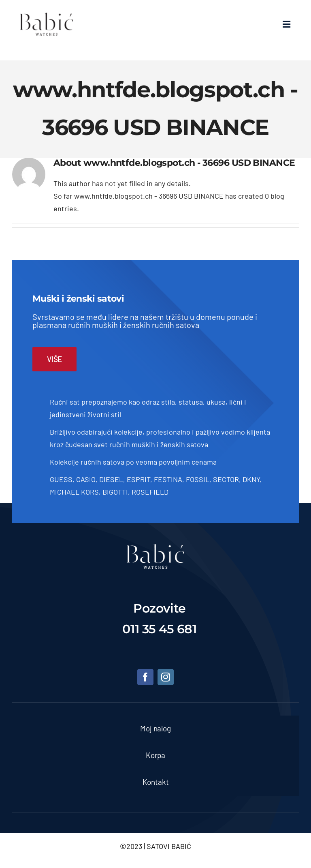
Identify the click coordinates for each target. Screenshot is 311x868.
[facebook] (145, 677)
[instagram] (166, 677)
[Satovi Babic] (47, 13)
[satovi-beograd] (155, 548)
